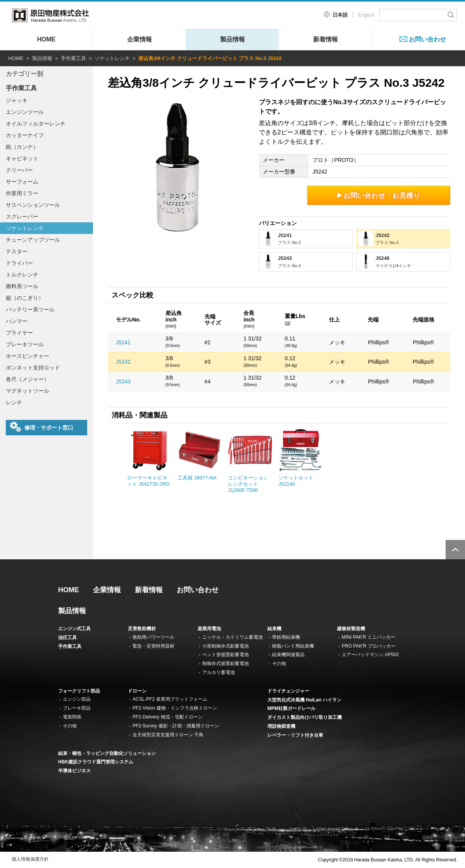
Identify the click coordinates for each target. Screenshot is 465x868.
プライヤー (19, 333)
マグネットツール (28, 391)
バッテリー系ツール (30, 309)
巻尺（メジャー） (28, 379)
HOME (46, 39)
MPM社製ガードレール (291, 708)
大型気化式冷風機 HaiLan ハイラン (304, 700)
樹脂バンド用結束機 (293, 646)
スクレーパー (22, 217)
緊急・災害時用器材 (153, 646)
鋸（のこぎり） (25, 298)
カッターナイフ (25, 135)
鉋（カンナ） (22, 147)
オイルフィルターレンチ (36, 124)
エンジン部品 (77, 699)
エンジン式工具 (74, 629)
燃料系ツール (22, 286)
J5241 (123, 342)
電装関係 (72, 717)
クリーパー (19, 170)
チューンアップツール (33, 240)
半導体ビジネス (74, 771)
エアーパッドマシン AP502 (370, 655)
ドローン (137, 691)
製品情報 (232, 39)
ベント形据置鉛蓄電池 (226, 655)
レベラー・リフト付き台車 (295, 735)
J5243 (123, 382)
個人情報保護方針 (30, 859)
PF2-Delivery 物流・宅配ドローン (168, 717)
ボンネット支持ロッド (33, 368)
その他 (279, 663)
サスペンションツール (33, 205)
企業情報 (139, 39)
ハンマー (17, 321)
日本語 (340, 15)
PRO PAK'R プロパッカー (369, 646)
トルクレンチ (22, 275)
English (366, 15)
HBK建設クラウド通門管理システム (96, 762)
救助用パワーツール (153, 637)
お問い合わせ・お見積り (379, 195)
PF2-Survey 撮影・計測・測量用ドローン (176, 726)
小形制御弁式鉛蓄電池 (226, 646)
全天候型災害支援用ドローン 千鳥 (168, 735)
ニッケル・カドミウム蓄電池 (232, 637)
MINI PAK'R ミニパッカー (369, 637)
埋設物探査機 (281, 726)
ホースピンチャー (28, 356)
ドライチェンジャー (288, 691)
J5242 (123, 362)
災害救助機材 (142, 629)
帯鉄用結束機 (286, 637)
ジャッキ (17, 100)
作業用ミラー (22, 193)
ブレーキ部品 (77, 708)
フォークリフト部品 (79, 691)
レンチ (14, 402)
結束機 (274, 629)
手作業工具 (73, 58)
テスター (17, 251)
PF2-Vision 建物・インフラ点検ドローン (175, 708)
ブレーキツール (25, 344)
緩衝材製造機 (351, 629)
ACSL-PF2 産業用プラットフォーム (170, 699)
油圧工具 (67, 638)
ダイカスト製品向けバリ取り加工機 (305, 717)
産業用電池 (209, 629)
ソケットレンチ (112, 58)
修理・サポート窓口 (41, 427)
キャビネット (22, 158)
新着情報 (325, 39)
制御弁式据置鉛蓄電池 (226, 663)
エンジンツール (25, 112)
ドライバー (19, 263)
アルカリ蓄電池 (219, 672)
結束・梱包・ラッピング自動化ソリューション (107, 753)
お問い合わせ (427, 39)
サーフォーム (22, 182)
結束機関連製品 (288, 655)
